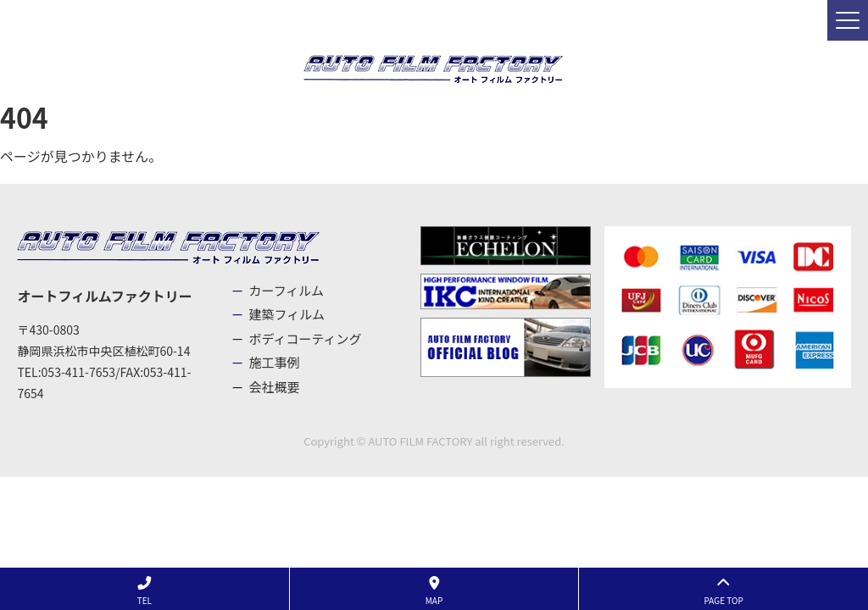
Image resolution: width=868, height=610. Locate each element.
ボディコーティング (306, 338)
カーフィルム (287, 290)
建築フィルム (287, 314)
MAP (434, 591)
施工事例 (275, 362)
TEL (145, 591)
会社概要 (275, 387)
